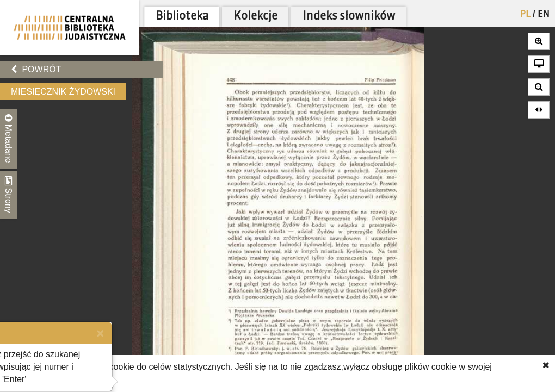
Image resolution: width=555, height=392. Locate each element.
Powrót (36, 69)
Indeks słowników (349, 17)
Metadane (9, 139)
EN (544, 15)
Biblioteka (182, 17)
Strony (9, 195)
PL (525, 15)
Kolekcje (255, 17)
